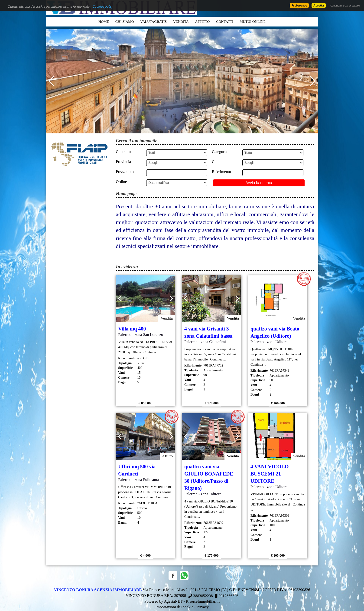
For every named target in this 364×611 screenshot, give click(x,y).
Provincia (123, 162)
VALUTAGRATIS (153, 21)
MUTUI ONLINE (253, 21)
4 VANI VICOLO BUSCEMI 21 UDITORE (270, 474)
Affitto (202, 21)
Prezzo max (125, 172)
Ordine (121, 182)
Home (104, 21)
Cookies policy (103, 6)
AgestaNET (173, 601)
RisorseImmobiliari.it (203, 601)
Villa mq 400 (132, 329)
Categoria (220, 152)
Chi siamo (125, 21)
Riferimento (221, 172)
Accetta (318, 5)
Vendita (181, 21)
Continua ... (151, 352)
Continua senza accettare (345, 6)
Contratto (123, 152)
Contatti (225, 21)
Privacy (203, 607)
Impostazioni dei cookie (174, 607)
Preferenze (299, 5)
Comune (219, 162)
